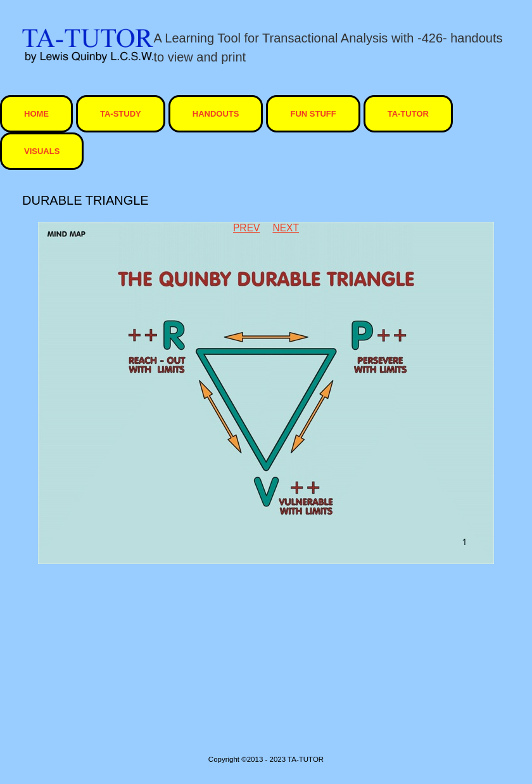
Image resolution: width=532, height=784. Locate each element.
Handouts (216, 114)
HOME (36, 114)
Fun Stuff (313, 114)
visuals (42, 151)
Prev (246, 228)
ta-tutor (408, 114)
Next (286, 228)
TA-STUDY (121, 114)
